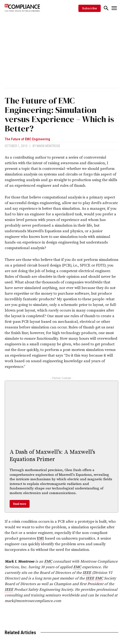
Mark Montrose (48, 146)
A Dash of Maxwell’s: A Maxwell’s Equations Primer (52, 456)
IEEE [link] (87, 573)
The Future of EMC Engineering (27, 139)
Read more (20, 504)
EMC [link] (48, 561)
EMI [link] (40, 538)
